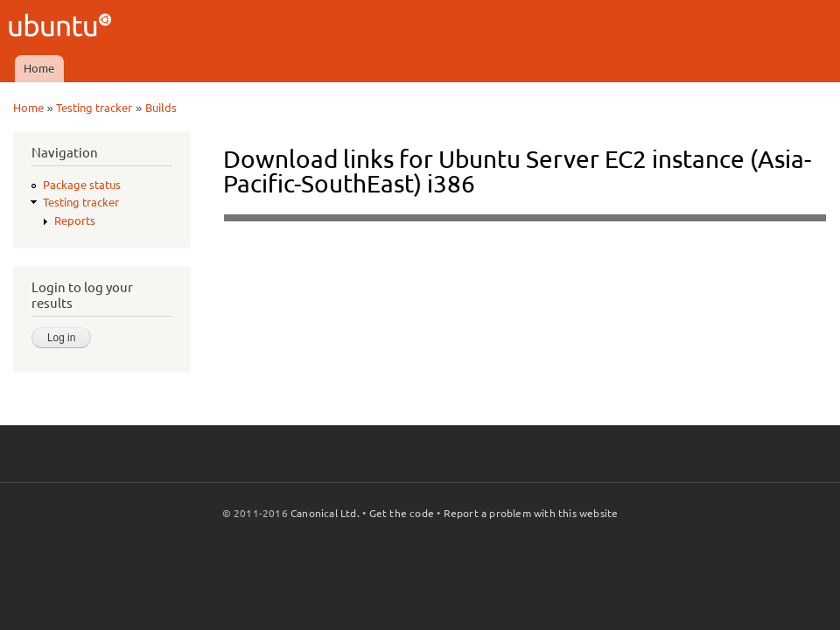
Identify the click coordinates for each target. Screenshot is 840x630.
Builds (161, 108)
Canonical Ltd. (325, 513)
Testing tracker (94, 108)
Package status (82, 185)
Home (39, 68)
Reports (75, 220)
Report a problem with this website (531, 513)
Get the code (402, 513)
